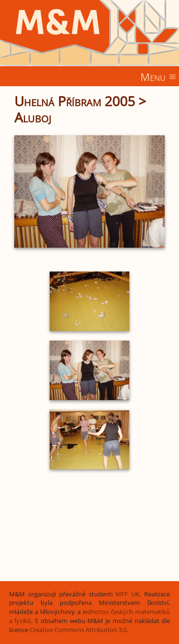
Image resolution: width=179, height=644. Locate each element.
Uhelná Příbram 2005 (75, 101)
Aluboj (33, 117)
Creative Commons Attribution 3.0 (78, 630)
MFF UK (127, 594)
